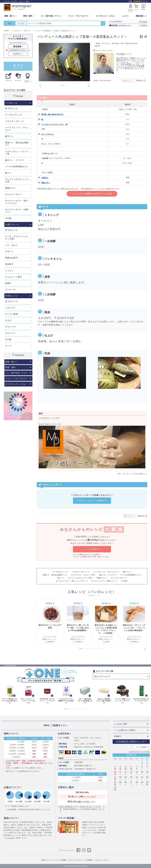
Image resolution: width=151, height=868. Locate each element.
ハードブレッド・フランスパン (105, 572)
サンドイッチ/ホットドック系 (80, 578)
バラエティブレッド (80, 572)
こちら (10, 838)
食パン (60, 578)
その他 (124, 581)
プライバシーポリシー (77, 860)
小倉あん (45, 178)
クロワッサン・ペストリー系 (82, 575)
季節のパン (101, 578)
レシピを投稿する (92, 549)
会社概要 (63, 860)
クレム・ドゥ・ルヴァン (51, 144)
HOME (43, 860)
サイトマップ (53, 860)
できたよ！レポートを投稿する (92, 501)
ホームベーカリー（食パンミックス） (71, 581)
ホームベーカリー (118, 578)
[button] (62, 85)
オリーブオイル (47, 134)
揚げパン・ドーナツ (107, 575)
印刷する (141, 80)
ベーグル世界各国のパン (130, 575)
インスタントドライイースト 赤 (54, 124)
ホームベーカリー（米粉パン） (103, 581)
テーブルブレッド (59, 572)
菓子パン (126, 572)
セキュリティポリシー (103, 860)
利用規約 (90, 860)
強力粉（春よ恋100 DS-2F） (53, 114)
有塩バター (46, 183)
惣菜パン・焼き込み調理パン (54, 575)
